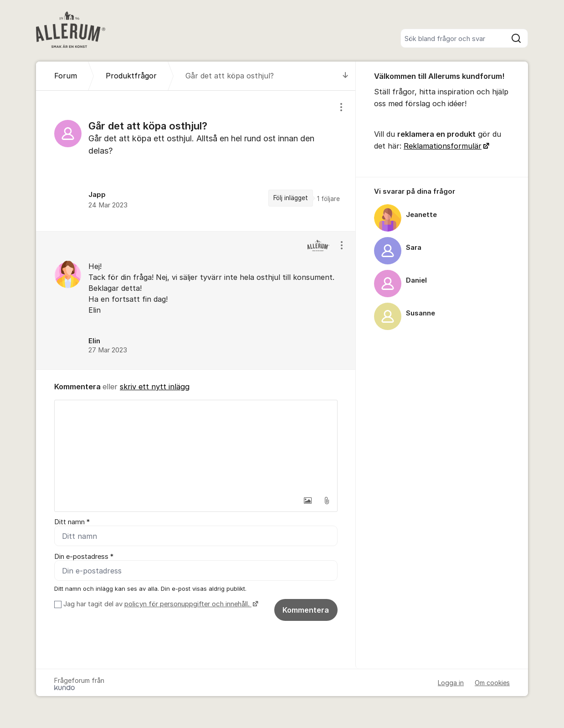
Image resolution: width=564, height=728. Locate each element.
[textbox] (196, 446)
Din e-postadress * (84, 557)
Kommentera (306, 610)
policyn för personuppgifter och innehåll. (188, 604)
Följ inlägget (291, 198)
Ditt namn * (72, 522)
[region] (196, 161)
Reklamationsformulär (443, 146)
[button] (308, 501)
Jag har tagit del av (160, 604)
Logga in (451, 683)
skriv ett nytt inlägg (155, 387)
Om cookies (492, 683)
